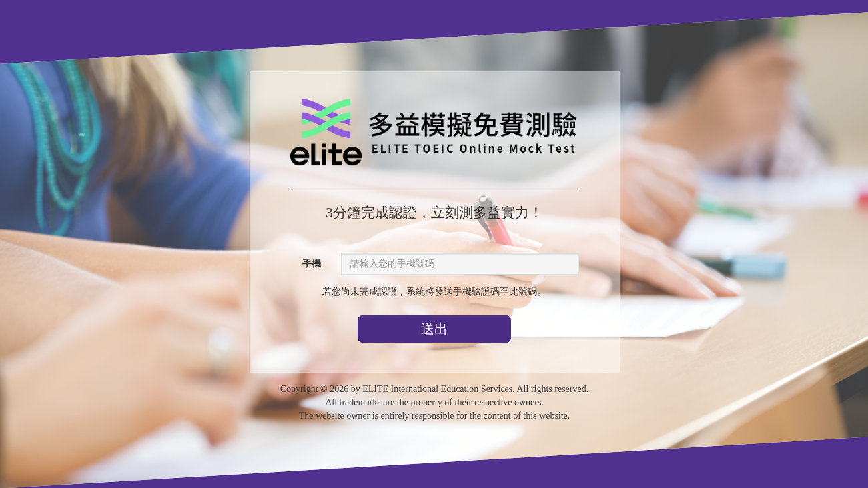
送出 (434, 329)
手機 (311, 264)
